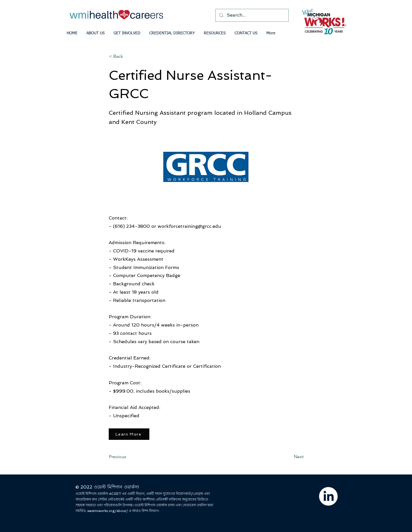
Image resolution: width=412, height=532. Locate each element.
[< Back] (128, 56)
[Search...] (251, 15)
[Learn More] (129, 434)
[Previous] (128, 457)
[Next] (289, 457)
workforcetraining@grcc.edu (189, 226)
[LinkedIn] (328, 496)
